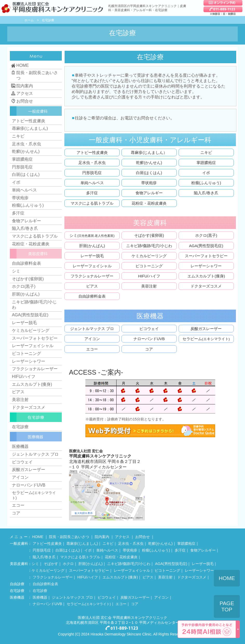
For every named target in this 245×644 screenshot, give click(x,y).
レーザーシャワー (206, 266)
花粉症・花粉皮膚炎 (149, 203)
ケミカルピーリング (149, 256)
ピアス (92, 286)
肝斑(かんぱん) (92, 246)
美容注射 (149, 286)
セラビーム (206, 339)
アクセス (122, 537)
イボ (206, 173)
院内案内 (102, 537)
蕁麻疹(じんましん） (149, 152)
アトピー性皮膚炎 (92, 152)
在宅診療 (20, 427)
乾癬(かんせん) (149, 163)
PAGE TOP (227, 606)
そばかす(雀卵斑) (149, 235)
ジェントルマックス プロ (92, 329)
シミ (92, 235)
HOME (38, 537)
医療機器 (20, 446)
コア (149, 349)
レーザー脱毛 (92, 256)
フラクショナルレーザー (92, 276)
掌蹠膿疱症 (206, 163)
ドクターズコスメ (206, 286)
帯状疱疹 (149, 183)
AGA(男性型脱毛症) (206, 246)
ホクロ (68, 564)
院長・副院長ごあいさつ (69, 537)
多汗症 (92, 193)
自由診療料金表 (92, 296)
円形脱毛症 (92, 173)
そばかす (51, 564)
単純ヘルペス (92, 183)
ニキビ (206, 152)
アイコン (92, 339)
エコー (92, 349)
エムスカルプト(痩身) (206, 276)
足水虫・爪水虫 (92, 163)
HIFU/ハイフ (149, 276)
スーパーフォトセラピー (206, 256)
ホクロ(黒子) (206, 235)
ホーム (29, 20)
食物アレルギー (149, 193)
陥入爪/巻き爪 (206, 193)
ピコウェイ (149, 329)
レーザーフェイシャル (92, 266)
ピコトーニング (149, 266)
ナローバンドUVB (149, 339)
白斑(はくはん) (149, 173)
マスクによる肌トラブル (92, 203)
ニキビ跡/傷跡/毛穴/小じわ (149, 246)
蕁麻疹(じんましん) (30, 128)
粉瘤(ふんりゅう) (206, 183)
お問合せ (142, 537)
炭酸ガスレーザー (206, 329)
